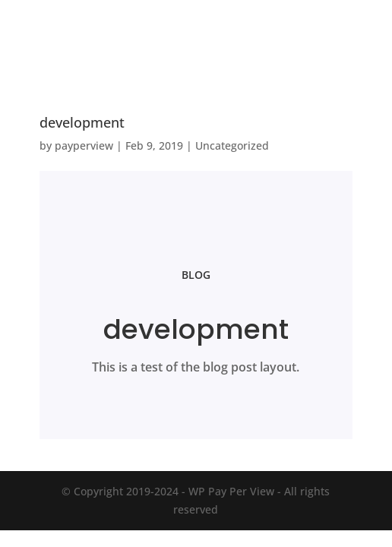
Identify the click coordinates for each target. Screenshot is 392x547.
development (82, 122)
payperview (84, 145)
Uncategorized (232, 145)
